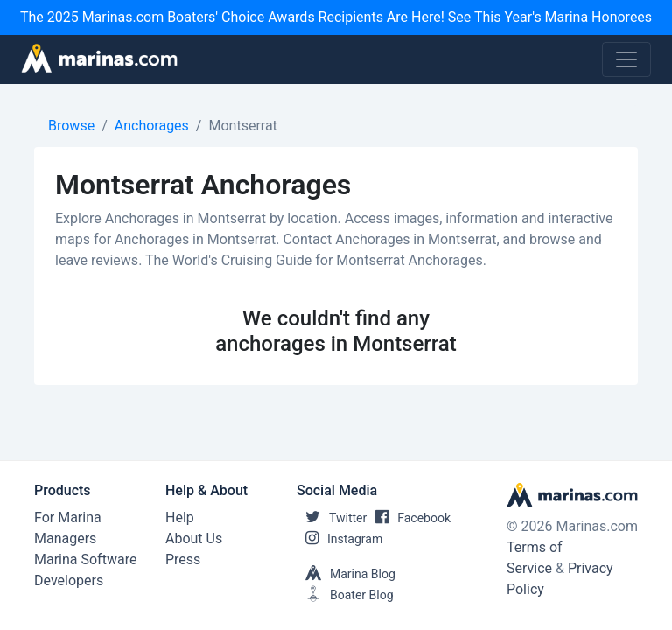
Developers (69, 581)
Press (183, 560)
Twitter (332, 518)
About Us (194, 539)
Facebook (409, 518)
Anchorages (152, 126)
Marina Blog (346, 574)
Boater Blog (345, 595)
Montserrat (242, 126)
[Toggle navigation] (626, 59)
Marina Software (85, 560)
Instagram (339, 539)
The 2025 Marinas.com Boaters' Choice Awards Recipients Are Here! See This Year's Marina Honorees (336, 17)
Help (180, 518)
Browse (71, 126)
